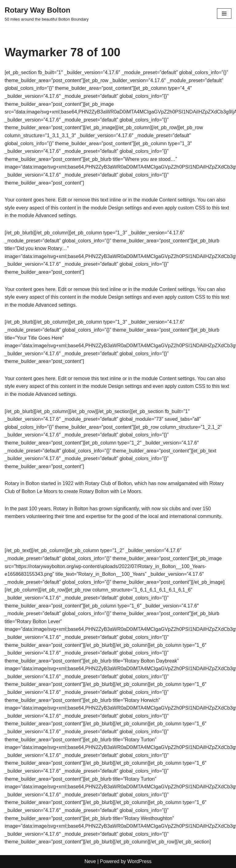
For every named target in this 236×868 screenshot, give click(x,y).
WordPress (139, 861)
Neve (90, 861)
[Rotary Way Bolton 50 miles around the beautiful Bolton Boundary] (47, 14)
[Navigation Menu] (224, 14)
